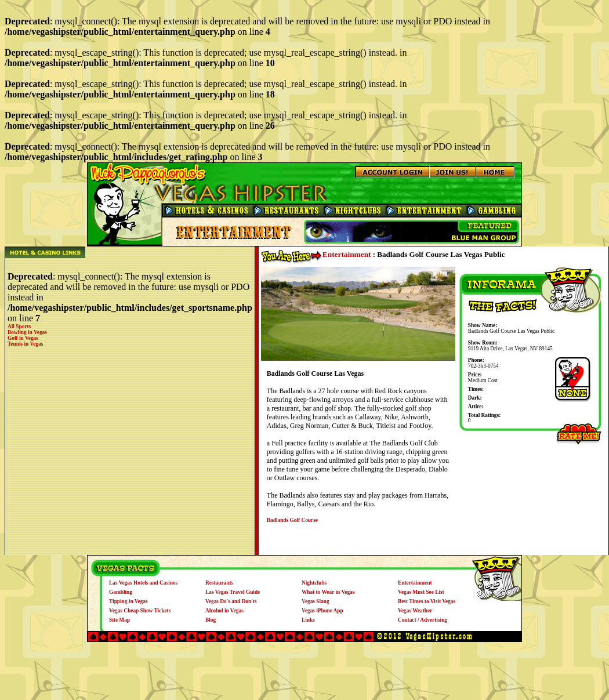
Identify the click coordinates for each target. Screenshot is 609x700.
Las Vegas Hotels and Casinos (143, 583)
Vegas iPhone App (322, 611)
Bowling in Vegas (27, 332)
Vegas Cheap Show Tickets (140, 611)
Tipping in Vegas (128, 601)
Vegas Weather (415, 611)
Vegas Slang (316, 601)
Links (308, 620)
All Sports (19, 327)
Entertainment (347, 254)
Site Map (119, 620)
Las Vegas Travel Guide (233, 592)
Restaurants (219, 583)
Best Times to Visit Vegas (427, 601)
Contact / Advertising (423, 620)
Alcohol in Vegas (224, 611)
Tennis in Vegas (25, 344)
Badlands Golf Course (292, 520)
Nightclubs (314, 583)
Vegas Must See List (421, 592)
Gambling (121, 592)
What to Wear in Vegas (328, 592)
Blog (211, 620)
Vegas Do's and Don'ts (231, 601)
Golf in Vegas (23, 338)
